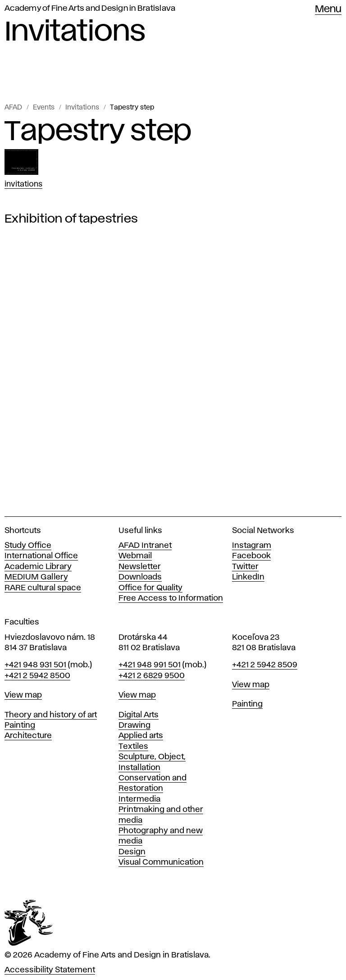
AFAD (13, 108)
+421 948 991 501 (150, 665)
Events (44, 108)
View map (23, 695)
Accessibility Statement (50, 970)
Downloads (140, 577)
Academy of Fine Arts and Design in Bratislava (90, 9)
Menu (328, 9)
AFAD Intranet (145, 546)
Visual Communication (161, 862)
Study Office (28, 546)
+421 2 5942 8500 (37, 676)
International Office (41, 556)
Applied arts (141, 736)
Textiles (133, 747)
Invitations (82, 108)
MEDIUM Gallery (36, 577)
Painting (20, 725)
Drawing (134, 725)
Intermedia (139, 799)
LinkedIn (248, 577)
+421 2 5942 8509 (265, 665)
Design (132, 852)
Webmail (135, 556)
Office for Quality (150, 588)
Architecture (28, 736)
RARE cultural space (43, 588)
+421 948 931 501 (35, 665)
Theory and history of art (51, 715)
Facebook (251, 556)
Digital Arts (139, 715)
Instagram (252, 546)
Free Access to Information (171, 598)
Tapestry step (132, 108)
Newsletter (140, 567)
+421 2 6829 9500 (152, 676)
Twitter (245, 567)
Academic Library (38, 567)
